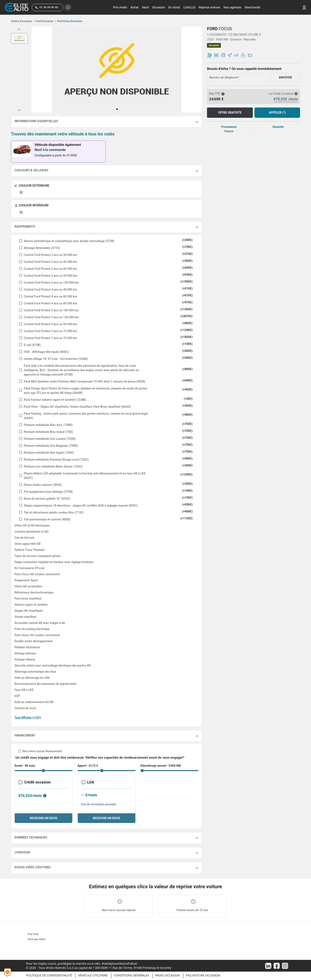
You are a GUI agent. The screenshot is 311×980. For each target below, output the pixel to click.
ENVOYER (285, 77)
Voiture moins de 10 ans (192, 910)
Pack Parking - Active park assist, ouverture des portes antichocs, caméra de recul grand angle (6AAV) (86, 416)
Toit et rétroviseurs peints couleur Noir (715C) (54, 512)
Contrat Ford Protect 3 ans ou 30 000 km (50, 255)
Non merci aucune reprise (119, 910)
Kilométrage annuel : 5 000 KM (161, 766)
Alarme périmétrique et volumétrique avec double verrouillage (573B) (69, 241)
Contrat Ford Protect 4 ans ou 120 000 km (51, 283)
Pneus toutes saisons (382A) (43, 485)
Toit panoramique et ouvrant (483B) (47, 519)
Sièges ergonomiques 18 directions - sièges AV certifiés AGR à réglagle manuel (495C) (81, 506)
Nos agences (232, 7)
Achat (134, 7)
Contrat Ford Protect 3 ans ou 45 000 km (50, 262)
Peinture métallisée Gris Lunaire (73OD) (50, 439)
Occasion (159, 7)
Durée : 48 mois (25, 766)
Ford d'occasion (45, 21)
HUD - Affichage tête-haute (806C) (46, 352)
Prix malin (120, 7)
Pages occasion (167, 975)
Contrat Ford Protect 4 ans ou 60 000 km (50, 296)
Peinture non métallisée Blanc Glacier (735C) (53, 466)
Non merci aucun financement (42, 751)
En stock (174, 7)
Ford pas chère (36, 939)
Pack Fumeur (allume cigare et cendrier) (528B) (55, 400)
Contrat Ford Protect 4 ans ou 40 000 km (50, 290)
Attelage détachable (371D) (42, 248)
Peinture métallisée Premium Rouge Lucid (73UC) (56, 460)
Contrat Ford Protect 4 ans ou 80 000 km (50, 303)
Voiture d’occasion (23, 21)
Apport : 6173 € (88, 766)
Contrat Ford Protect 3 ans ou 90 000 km (50, 276)
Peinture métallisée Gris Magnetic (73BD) (51, 446)
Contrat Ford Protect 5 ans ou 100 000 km (51, 310)
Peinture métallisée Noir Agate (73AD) (49, 453)
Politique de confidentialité (49, 975)
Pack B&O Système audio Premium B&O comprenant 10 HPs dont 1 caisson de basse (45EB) (84, 381)
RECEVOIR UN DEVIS (44, 818)
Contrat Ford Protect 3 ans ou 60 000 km (50, 269)
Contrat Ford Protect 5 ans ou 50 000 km (50, 324)
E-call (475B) (32, 345)
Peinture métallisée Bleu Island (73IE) (48, 432)
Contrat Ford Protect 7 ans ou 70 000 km (50, 338)
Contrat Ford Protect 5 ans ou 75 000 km (50, 331)
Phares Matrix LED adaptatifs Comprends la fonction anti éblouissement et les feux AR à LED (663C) (85, 476)
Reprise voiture (209, 7)
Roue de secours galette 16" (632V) (47, 499)
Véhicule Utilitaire (93, 975)
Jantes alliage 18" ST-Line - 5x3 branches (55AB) (56, 359)
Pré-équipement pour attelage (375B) (48, 492)
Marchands (252, 7)
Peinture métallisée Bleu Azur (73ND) (48, 425)
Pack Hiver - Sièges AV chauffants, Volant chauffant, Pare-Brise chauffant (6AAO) (77, 407)
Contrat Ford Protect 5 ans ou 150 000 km (51, 317)
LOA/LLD (189, 7)
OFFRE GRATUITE (230, 113)
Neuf (145, 7)
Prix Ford (33, 934)
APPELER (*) (277, 113)
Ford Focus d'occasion (69, 21)
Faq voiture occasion (203, 975)
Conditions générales (131, 975)
